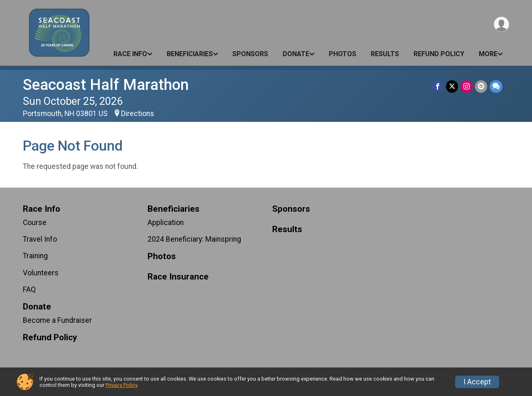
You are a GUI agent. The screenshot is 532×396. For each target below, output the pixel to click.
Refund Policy (439, 54)
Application (166, 223)
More (488, 54)
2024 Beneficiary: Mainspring (194, 239)
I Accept (477, 382)
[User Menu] (501, 24)
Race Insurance (178, 277)
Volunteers (41, 273)
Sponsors (250, 54)
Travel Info (40, 239)
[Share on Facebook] (437, 86)
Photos (342, 54)
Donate (296, 54)
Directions (138, 114)
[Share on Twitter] (452, 86)
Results (385, 54)
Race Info (130, 54)
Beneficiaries (190, 54)
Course (35, 223)
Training (35, 256)
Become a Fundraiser (57, 320)
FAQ (29, 290)
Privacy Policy (121, 385)
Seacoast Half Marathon (106, 85)
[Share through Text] (496, 86)
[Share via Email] (481, 86)
